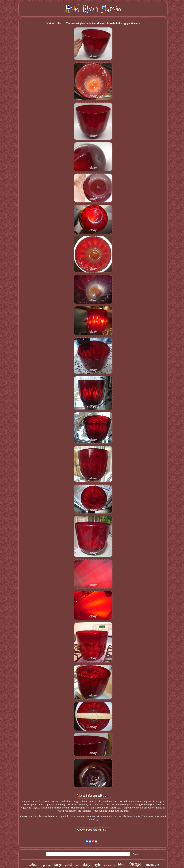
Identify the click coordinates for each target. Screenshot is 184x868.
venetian (152, 864)
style (97, 865)
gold (68, 864)
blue (121, 865)
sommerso (109, 865)
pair (77, 865)
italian (33, 864)
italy (87, 864)
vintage (134, 864)
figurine (46, 865)
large (58, 865)
